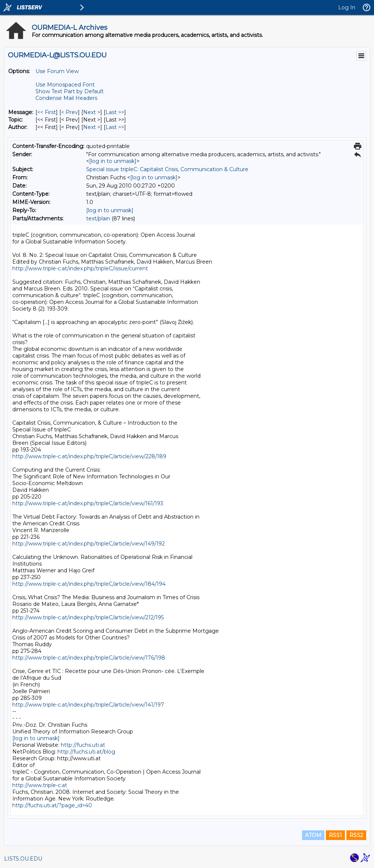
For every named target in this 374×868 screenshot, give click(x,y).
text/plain (98, 218)
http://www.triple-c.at (40, 785)
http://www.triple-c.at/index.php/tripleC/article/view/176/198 (89, 658)
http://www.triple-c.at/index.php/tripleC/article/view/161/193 (88, 503)
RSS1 (335, 835)
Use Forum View (57, 71)
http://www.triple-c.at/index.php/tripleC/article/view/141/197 (88, 705)
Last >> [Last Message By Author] (115, 127)
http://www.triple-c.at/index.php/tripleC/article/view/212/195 (88, 617)
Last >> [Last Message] (115, 112)
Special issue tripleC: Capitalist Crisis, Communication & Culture (167, 169)
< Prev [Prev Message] (70, 112)
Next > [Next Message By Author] (92, 127)
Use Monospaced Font (65, 85)
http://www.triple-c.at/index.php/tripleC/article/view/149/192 (89, 544)
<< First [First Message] (47, 112)
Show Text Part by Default (70, 91)
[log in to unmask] (113, 161)
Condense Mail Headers (66, 98)
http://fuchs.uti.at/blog (86, 752)
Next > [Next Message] (92, 112)
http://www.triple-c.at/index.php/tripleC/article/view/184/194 (89, 584)
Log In (347, 7)
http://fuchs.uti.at (83, 745)
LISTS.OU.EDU (23, 859)
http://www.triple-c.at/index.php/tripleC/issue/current (80, 268)
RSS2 (356, 835)
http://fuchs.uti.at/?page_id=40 (52, 805)
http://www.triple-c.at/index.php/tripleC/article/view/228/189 (89, 456)
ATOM (313, 835)
